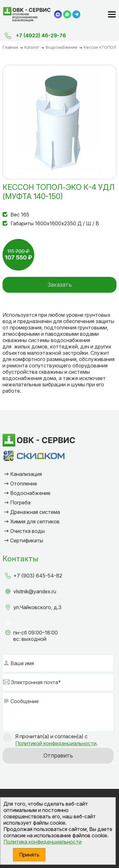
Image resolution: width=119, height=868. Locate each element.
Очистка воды (27, 531)
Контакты (20, 559)
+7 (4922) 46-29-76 (41, 35)
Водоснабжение (30, 493)
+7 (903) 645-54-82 (38, 576)
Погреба (20, 503)
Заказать (60, 285)
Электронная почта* (36, 682)
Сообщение (25, 701)
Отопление (24, 484)
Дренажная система (35, 512)
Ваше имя (22, 663)
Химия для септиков (35, 521)
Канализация (26, 474)
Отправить (58, 756)
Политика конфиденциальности (43, 842)
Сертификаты (27, 540)
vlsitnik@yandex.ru (35, 591)
